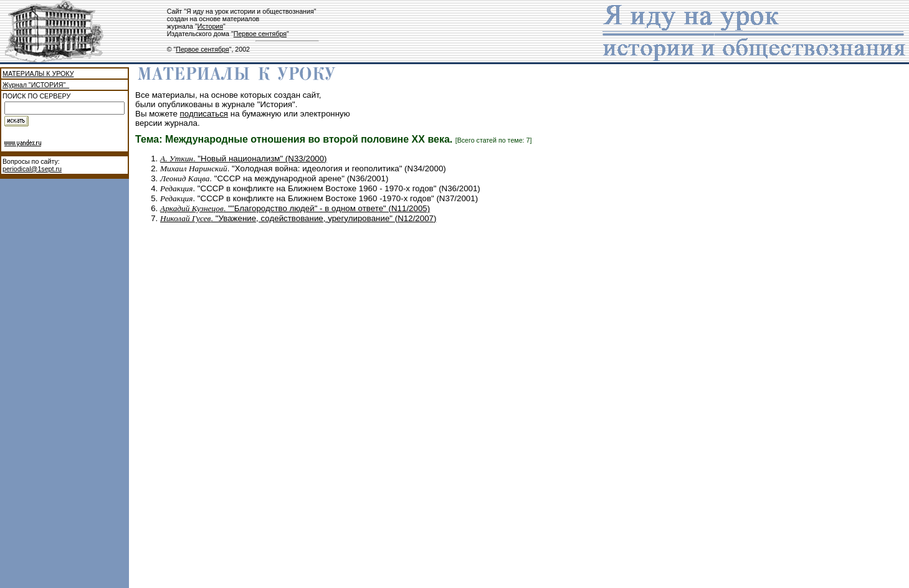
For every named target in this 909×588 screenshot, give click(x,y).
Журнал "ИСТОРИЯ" (36, 85)
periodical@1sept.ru (32, 169)
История (210, 26)
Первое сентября (260, 34)
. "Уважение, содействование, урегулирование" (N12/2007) (298, 218)
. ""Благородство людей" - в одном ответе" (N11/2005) (295, 208)
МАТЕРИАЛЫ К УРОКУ (38, 73)
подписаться (204, 114)
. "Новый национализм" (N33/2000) (244, 159)
